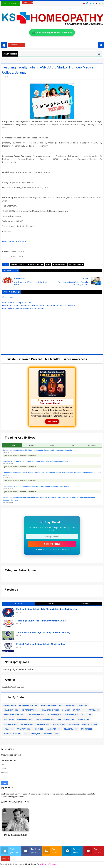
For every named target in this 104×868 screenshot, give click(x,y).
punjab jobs (9, 729)
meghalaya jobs (10, 724)
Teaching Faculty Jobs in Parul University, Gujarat (42, 621)
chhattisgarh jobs (30, 710)
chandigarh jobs (11, 710)
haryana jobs (94, 710)
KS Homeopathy (17, 864)
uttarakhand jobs (32, 734)
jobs (48, 265)
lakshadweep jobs (25, 719)
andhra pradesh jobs (28, 705)
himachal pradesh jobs (14, 715)
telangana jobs (71, 729)
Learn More (52, 421)
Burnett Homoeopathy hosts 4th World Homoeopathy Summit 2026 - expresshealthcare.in (37, 450)
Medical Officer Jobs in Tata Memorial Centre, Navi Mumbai (47, 609)
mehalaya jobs (27, 724)
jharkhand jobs (55, 715)
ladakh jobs (9, 719)
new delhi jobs (59, 724)
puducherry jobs (89, 724)
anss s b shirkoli (18, 265)
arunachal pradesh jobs (52, 705)
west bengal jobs (51, 734)
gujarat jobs (79, 710)
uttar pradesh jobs (12, 734)
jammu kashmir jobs (36, 715)
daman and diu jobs (50, 710)
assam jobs (70, 705)
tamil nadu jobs (53, 729)
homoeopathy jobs (35, 265)
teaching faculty (76, 265)
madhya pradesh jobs (45, 719)
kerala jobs (87, 715)
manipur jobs (83, 719)
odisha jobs (74, 724)
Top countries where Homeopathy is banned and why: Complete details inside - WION (36, 486)
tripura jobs (86, 729)
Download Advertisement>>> (16, 241)
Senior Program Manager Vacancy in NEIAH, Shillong (43, 632)
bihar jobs (83, 705)
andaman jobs (10, 705)
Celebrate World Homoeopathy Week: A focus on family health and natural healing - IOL (36, 461)
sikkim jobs (38, 729)
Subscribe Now (52, 544)
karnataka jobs (59, 265)
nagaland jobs (43, 724)
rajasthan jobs (24, 729)
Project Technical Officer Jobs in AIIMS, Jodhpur (41, 644)
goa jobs (66, 710)
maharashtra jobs (66, 719)
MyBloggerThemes (48, 864)
